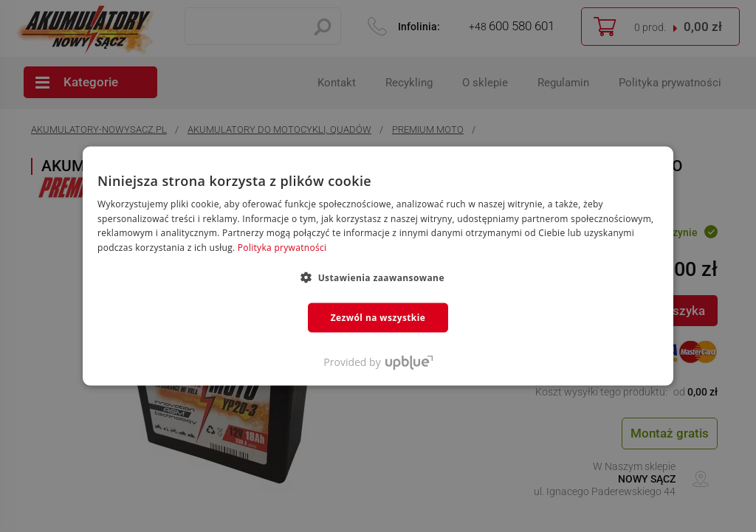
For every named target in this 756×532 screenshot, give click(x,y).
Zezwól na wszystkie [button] (378, 318)
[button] (378, 277)
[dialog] (378, 266)
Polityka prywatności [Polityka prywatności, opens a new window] (282, 248)
